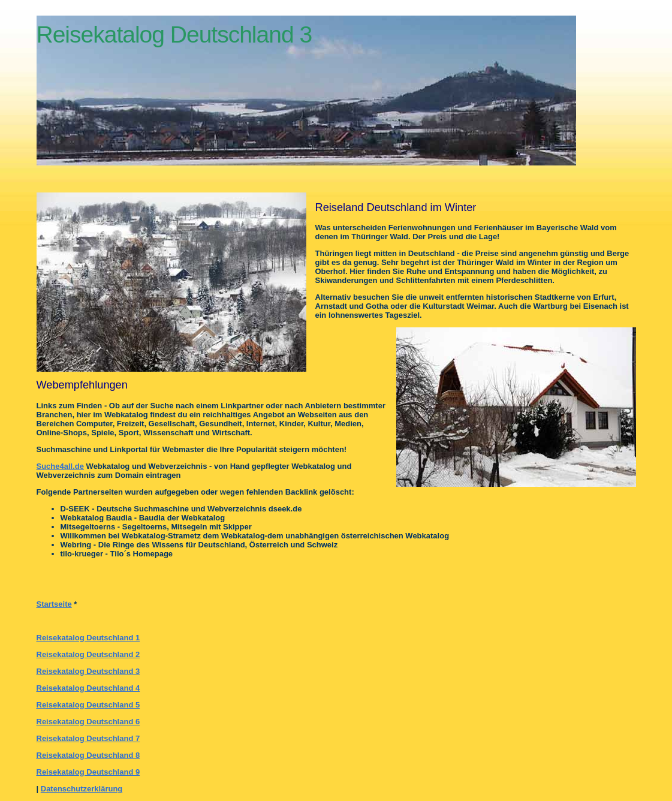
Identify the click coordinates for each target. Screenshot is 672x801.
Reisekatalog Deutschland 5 (88, 705)
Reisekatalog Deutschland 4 (88, 688)
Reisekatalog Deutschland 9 (88, 772)
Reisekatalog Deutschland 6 (88, 722)
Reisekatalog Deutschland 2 (88, 654)
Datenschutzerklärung (82, 789)
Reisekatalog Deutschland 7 (88, 738)
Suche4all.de (60, 466)
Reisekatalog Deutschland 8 (88, 755)
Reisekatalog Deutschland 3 (88, 671)
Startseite (54, 604)
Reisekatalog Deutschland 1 (88, 638)
